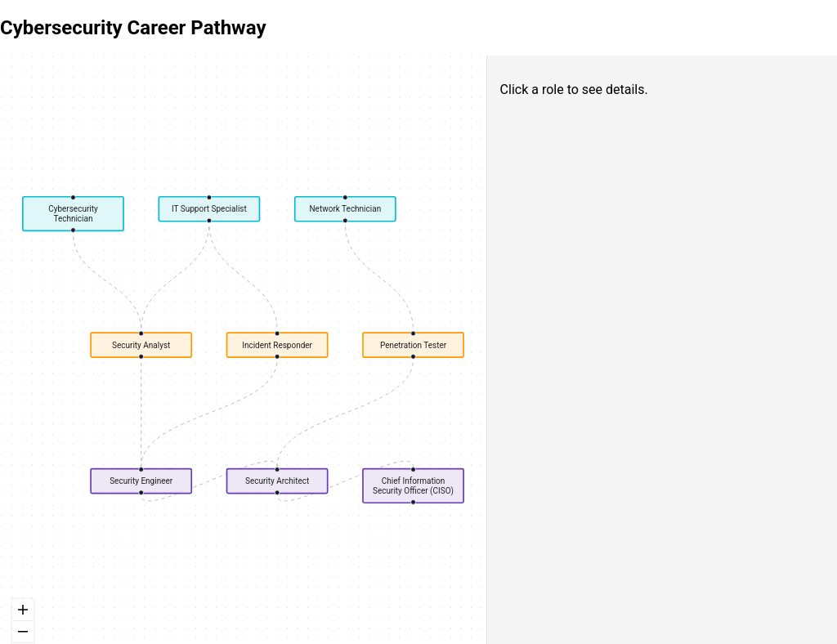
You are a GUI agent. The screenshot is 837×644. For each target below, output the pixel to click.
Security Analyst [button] (141, 345)
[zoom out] (23, 632)
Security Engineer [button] (141, 481)
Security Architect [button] (277, 481)
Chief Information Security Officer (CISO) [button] (413, 486)
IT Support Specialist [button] (209, 209)
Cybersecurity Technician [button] (73, 214)
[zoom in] (23, 610)
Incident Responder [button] (277, 345)
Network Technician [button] (345, 209)
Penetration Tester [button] (413, 345)
